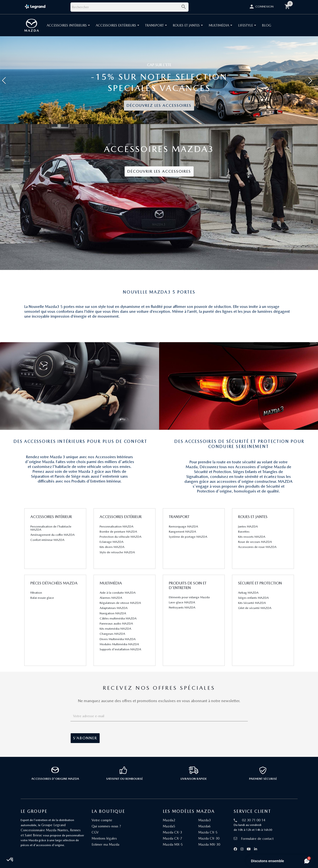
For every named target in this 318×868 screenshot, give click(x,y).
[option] (159, 80)
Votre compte (102, 820)
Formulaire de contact (254, 839)
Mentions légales (104, 838)
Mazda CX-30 (209, 838)
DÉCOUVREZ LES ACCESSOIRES (159, 105)
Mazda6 (204, 826)
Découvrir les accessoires (159, 171)
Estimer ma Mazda (105, 844)
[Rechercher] (129, 7)
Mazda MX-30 (209, 844)
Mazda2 (169, 820)
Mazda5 (169, 826)
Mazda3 (204, 820)
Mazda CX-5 (208, 832)
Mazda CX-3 (172, 832)
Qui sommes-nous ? (106, 826)
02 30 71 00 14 (254, 820)
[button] (24, 80)
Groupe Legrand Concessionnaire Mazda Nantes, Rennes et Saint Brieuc (51, 830)
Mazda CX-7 (172, 838)
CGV (95, 832)
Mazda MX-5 (173, 844)
